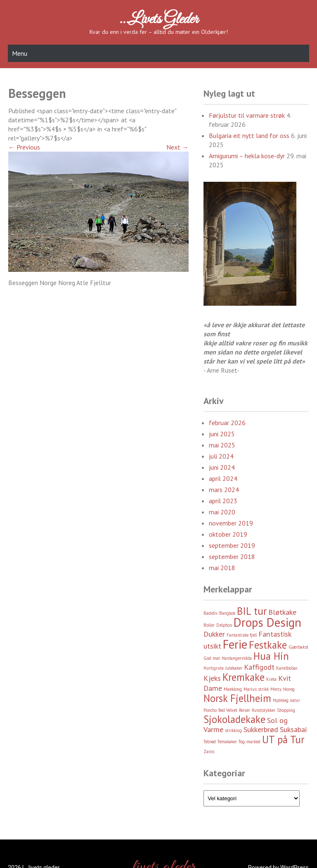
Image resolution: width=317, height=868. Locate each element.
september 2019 (232, 545)
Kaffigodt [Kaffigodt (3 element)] (259, 667)
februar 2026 (227, 423)
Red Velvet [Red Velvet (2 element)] (228, 710)
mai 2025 (222, 445)
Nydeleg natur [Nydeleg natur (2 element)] (286, 700)
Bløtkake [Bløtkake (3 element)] (282, 612)
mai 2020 (222, 512)
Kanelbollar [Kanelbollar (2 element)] (287, 668)
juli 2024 (221, 456)
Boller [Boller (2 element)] (209, 625)
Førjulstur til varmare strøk (247, 115)
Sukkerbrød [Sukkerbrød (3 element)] (261, 729)
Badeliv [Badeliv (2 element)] (211, 613)
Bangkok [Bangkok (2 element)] (227, 613)
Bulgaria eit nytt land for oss (249, 136)
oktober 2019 (228, 534)
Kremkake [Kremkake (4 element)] (244, 677)
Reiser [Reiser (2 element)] (245, 710)
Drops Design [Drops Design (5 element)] (267, 622)
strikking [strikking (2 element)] (233, 730)
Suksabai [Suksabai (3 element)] (293, 729)
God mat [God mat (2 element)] (212, 658)
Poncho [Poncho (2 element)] (210, 710)
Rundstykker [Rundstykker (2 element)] (264, 710)
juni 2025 (222, 434)
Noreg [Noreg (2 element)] (289, 689)
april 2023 (223, 501)
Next (177, 147)
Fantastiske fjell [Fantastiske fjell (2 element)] (242, 635)
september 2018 (232, 556)
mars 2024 (224, 490)
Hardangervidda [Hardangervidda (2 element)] (237, 658)
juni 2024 (222, 467)
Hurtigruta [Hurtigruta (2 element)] (214, 668)
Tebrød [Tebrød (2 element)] (210, 742)
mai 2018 (222, 568)
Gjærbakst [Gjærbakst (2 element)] (298, 647)
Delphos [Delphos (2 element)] (224, 625)
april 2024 (223, 478)
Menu (20, 53)
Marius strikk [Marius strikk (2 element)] (256, 689)
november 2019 (231, 523)
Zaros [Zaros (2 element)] (209, 751)
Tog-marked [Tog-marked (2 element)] (250, 742)
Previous (24, 147)
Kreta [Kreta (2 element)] (271, 679)
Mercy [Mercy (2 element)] (276, 689)
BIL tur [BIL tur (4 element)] (252, 611)
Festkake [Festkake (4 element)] (268, 645)
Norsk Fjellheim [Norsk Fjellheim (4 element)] (237, 698)
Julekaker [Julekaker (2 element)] (234, 668)
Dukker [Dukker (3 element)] (214, 634)
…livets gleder (158, 19)
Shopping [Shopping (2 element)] (286, 710)
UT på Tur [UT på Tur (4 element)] (283, 740)
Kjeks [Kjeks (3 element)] (212, 678)
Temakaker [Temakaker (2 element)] (227, 742)
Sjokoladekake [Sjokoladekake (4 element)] (234, 719)
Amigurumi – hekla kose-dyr (247, 156)
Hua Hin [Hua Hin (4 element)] (271, 656)
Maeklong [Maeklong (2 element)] (233, 689)
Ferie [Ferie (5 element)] (235, 644)
